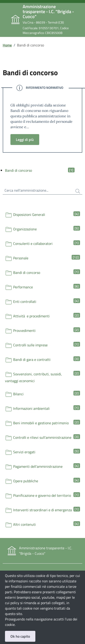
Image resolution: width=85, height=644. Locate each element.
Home (7, 45)
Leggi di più (25, 140)
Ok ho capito (20, 636)
